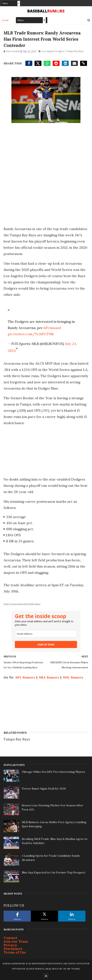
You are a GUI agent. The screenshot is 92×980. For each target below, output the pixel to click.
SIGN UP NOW (46, 644)
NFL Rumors (25, 677)
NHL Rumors (73, 677)
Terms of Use (15, 952)
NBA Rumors (49, 677)
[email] (46, 634)
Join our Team (16, 941)
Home (5, 20)
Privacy (10, 945)
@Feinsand (52, 328)
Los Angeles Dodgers (53, 51)
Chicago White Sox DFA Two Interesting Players (53, 772)
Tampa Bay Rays (75, 51)
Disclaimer (13, 949)
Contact (10, 938)
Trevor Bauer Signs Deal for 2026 (44, 788)
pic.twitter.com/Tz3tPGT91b (31, 334)
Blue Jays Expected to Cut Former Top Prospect (54, 872)
